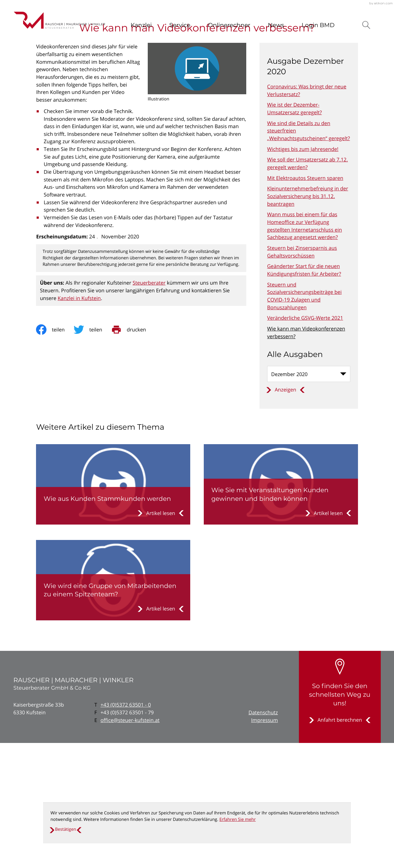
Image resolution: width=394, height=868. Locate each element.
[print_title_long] (134, 455)
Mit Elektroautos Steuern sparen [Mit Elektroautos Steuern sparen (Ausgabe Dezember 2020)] (305, 303)
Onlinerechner (229, 25)
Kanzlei (141, 25)
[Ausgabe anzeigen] (285, 515)
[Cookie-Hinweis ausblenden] (66, 829)
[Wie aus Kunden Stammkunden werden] (113, 609)
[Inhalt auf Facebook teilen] (55, 455)
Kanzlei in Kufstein (79, 423)
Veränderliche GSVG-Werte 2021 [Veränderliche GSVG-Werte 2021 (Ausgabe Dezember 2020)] (305, 443)
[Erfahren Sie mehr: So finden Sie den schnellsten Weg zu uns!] (340, 845)
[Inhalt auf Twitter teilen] (93, 455)
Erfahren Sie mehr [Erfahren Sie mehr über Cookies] (238, 819)
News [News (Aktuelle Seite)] (276, 25)
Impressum (265, 845)
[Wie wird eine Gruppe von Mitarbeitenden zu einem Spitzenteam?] (113, 705)
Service (180, 25)
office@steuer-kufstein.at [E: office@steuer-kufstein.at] (130, 845)
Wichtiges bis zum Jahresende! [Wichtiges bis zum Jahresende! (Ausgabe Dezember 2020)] (303, 274)
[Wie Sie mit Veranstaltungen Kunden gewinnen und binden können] (281, 609)
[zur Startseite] (59, 20)
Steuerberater (149, 408)
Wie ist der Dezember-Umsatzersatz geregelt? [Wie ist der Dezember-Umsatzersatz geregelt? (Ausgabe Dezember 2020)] (295, 233)
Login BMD (318, 25)
